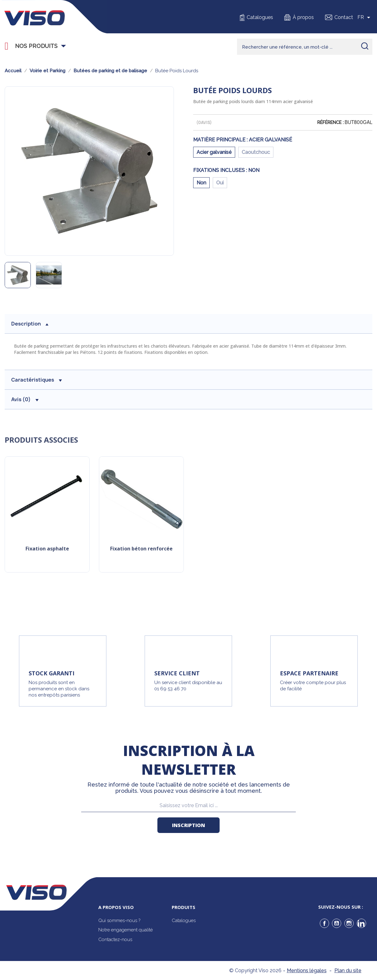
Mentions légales (307, 970)
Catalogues (260, 17)
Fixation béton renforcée (141, 549)
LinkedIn (361, 923)
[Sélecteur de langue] (365, 17)
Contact (344, 17)
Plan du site (348, 970)
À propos (303, 17)
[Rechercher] (305, 47)
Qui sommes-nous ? (119, 921)
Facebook (324, 923)
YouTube (337, 923)
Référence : (330, 122)
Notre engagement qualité (126, 930)
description (30, 324)
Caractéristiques (37, 380)
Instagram (349, 923)
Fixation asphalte (47, 549)
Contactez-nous (115, 940)
